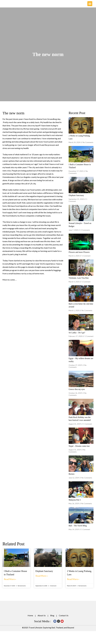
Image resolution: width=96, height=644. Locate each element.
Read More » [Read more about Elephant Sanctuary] (42, 578)
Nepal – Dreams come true (79, 449)
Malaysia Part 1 (75, 502)
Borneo (72, 476)
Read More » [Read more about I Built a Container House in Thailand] (11, 581)
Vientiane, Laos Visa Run (79, 281)
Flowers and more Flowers (79, 255)
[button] (90, 6)
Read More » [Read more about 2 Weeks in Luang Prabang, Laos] (74, 581)
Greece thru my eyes (77, 392)
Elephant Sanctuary (76, 199)
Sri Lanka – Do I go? (77, 336)
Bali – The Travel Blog (78, 528)
